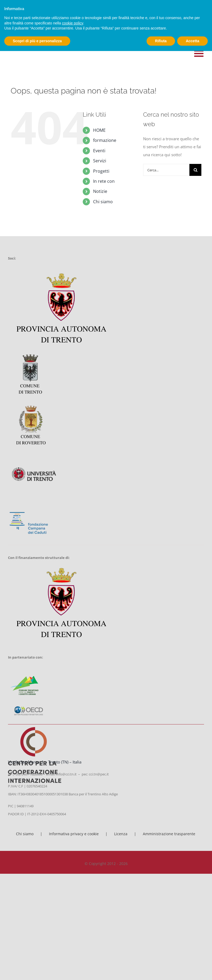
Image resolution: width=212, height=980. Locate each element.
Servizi (100, 161)
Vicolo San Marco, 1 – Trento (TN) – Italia (45, 762)
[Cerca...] (166, 170)
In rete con (104, 181)
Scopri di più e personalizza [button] (37, 41)
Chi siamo (103, 202)
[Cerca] (195, 170)
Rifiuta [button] (161, 41)
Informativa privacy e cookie (74, 834)
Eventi (99, 151)
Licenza (121, 834)
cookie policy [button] (72, 23)
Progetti (101, 171)
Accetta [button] (192, 41)
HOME (99, 130)
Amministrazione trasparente (169, 834)
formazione (105, 140)
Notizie (100, 191)
